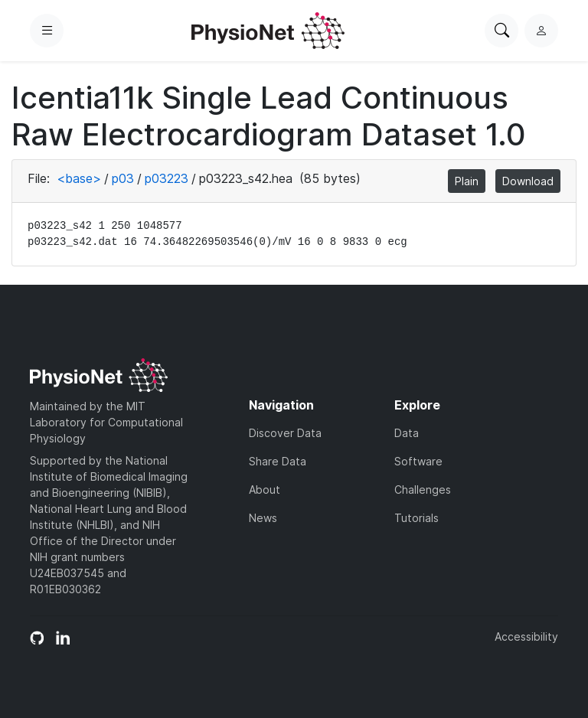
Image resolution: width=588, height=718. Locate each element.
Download (528, 181)
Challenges (423, 490)
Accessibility (526, 636)
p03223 (167, 178)
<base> (79, 178)
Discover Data (285, 433)
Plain (467, 181)
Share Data (278, 461)
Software (418, 461)
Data (407, 433)
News (263, 518)
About (265, 490)
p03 (123, 178)
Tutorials (416, 518)
